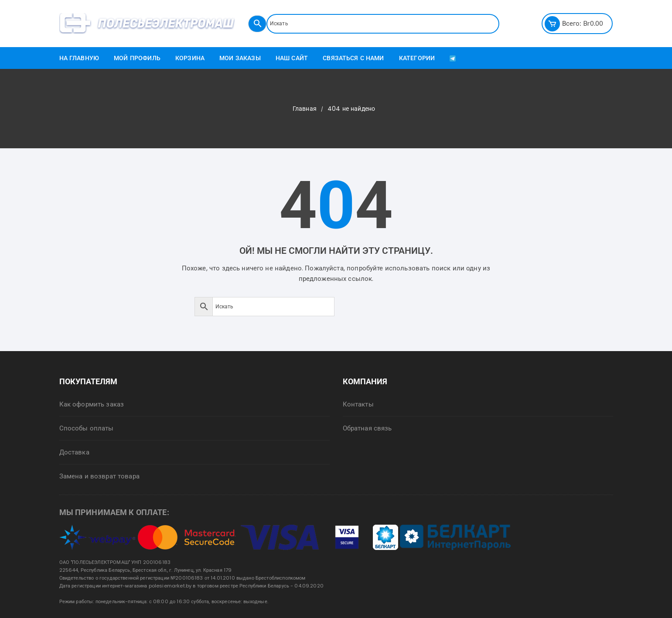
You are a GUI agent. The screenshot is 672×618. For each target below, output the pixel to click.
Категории (417, 58)
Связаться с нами (353, 58)
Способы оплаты (87, 428)
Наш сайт (292, 58)
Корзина (190, 58)
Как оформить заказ (92, 404)
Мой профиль (137, 58)
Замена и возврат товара (99, 476)
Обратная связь (367, 428)
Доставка (74, 452)
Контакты (358, 404)
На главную (79, 58)
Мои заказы (240, 58)
